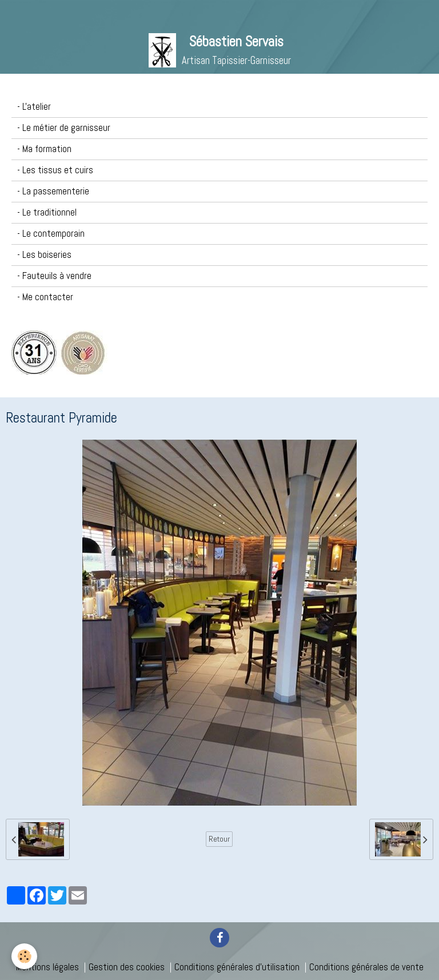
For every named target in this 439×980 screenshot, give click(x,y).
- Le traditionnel (47, 212)
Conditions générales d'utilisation (237, 967)
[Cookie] (24, 956)
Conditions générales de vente (366, 967)
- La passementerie (53, 191)
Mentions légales (47, 967)
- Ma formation (44, 149)
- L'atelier (34, 107)
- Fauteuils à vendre (54, 276)
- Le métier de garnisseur (64, 128)
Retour (219, 839)
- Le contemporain (51, 234)
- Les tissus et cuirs (55, 170)
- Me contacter (45, 297)
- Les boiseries (44, 255)
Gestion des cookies (127, 967)
